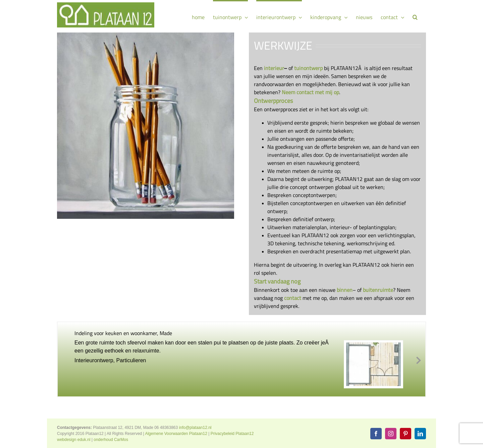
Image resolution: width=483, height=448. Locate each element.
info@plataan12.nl (195, 428)
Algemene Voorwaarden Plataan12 (176, 434)
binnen (345, 290)
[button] (415, 16)
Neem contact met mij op (310, 92)
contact (293, 298)
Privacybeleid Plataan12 (232, 434)
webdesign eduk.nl (74, 440)
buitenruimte (378, 290)
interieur (274, 68)
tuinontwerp (308, 68)
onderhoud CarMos (111, 440)
